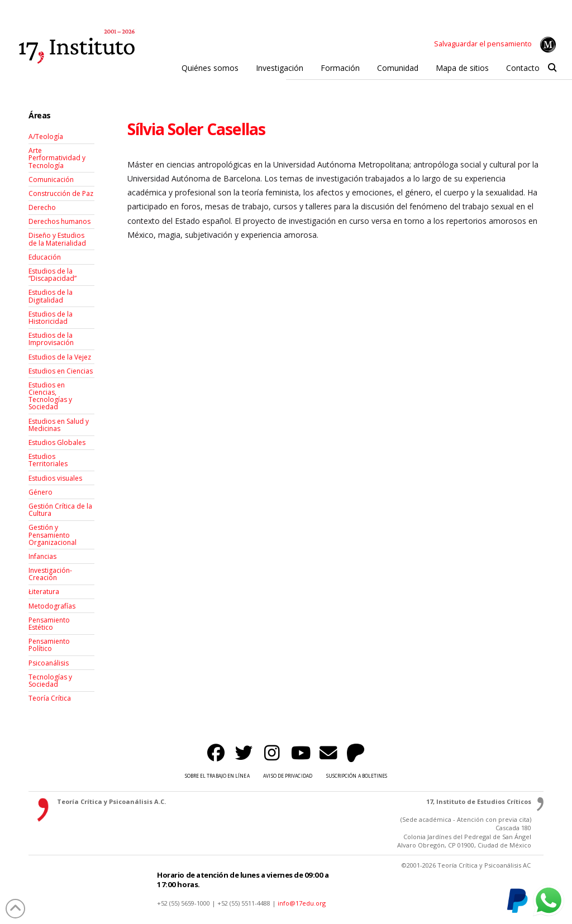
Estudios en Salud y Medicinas (59, 425)
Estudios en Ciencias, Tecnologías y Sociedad (50, 396)
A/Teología (46, 137)
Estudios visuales (55, 478)
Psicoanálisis (49, 663)
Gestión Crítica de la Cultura (60, 510)
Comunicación (51, 179)
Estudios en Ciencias (61, 371)
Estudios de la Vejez (60, 357)
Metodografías (52, 606)
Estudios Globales (57, 442)
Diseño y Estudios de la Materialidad (57, 239)
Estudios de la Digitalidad (51, 296)
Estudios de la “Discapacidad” (53, 275)
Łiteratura (44, 592)
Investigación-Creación (50, 574)
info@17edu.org (302, 903)
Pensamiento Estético (49, 624)
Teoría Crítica (50, 698)
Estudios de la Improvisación (51, 339)
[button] (552, 68)
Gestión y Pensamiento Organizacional (53, 535)
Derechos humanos (59, 221)
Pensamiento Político (49, 645)
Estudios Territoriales (48, 460)
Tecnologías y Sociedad (50, 681)
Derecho (42, 207)
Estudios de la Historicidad (51, 318)
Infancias (42, 556)
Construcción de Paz (61, 193)
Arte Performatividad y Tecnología (57, 158)
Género (40, 492)
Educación (45, 257)
